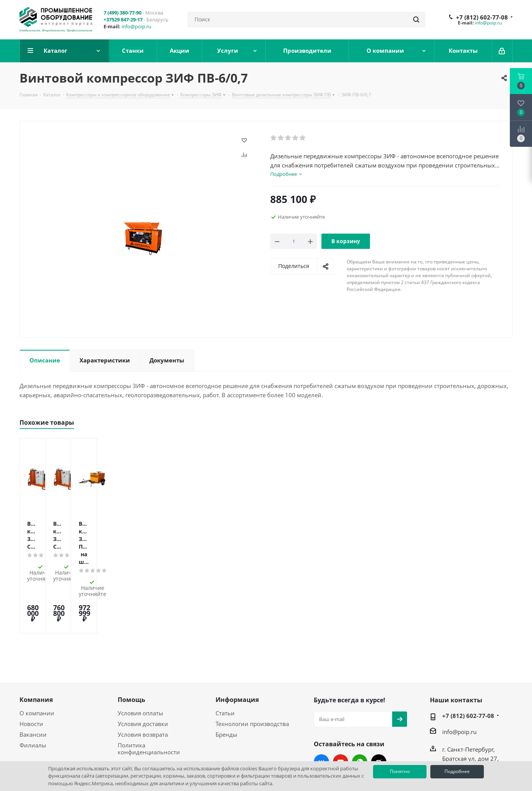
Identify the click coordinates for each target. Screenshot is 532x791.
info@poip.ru (136, 26)
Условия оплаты (140, 659)
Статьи (225, 659)
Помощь (131, 646)
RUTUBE (379, 708)
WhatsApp (360, 708)
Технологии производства (252, 670)
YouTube (341, 708)
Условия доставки (143, 670)
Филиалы (33, 691)
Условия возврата (143, 681)
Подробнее (457, 771)
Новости (31, 670)
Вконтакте (321, 708)
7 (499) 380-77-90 (122, 13)
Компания (36, 646)
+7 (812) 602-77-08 (482, 17)
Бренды (226, 681)
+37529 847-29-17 (123, 19)
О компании (37, 659)
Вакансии (33, 681)
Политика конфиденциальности (149, 695)
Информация (237, 646)
